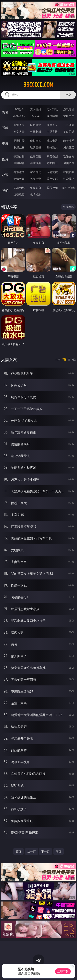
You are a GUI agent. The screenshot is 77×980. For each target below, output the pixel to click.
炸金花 (36, 116)
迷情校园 (19, 179)
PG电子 (19, 109)
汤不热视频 (69, 188)
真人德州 (36, 109)
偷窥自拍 (19, 156)
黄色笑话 (52, 179)
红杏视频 (19, 194)
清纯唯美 (36, 163)
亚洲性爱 (19, 141)
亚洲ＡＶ (19, 125)
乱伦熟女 (52, 147)
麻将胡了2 (19, 116)
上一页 (32, 851)
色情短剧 (36, 194)
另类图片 (69, 163)
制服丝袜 (19, 147)
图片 (5, 159)
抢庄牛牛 (69, 116)
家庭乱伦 (36, 172)
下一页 (45, 851)
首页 (18, 851)
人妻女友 (52, 172)
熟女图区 (52, 163)
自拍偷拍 (36, 125)
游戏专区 (69, 109)
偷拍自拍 (36, 141)
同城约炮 (19, 188)
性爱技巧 (69, 179)
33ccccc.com (38, 85)
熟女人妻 (19, 132)
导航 (5, 191)
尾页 (59, 851)
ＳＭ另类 (69, 132)
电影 (5, 143)
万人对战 (52, 109)
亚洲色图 (36, 156)
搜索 (68, 95)
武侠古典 (69, 172)
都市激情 (19, 172)
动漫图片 (69, 156)
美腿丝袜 (19, 163)
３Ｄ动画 (69, 125)
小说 (5, 175)
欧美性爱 (69, 141)
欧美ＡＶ (52, 125)
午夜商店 (36, 188)
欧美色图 (52, 156)
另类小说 (36, 179)
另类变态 (69, 147)
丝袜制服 (36, 132)
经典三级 (36, 147)
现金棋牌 (52, 116)
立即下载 (63, 971)
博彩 (5, 112)
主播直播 (52, 132)
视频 (5, 128)
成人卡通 (52, 141)
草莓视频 (52, 188)
